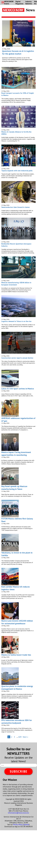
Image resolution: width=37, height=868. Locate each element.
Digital (19, 3)
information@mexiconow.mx (18, 813)
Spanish (26, 824)
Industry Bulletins (29, 3)
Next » (25, 737)
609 (20, 737)
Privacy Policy (18, 824)
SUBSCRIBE (19, 771)
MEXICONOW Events (9, 3)
